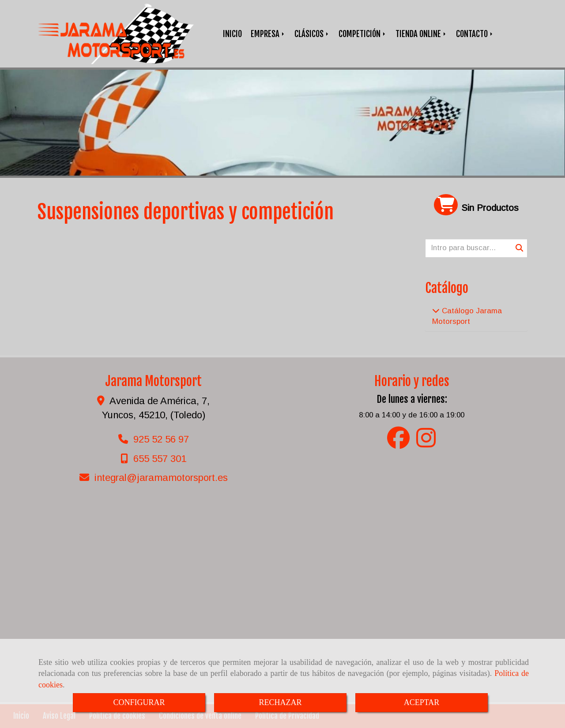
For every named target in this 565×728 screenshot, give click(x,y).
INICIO (232, 34)
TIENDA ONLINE (421, 34)
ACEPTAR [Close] (422, 702)
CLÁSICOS (312, 34)
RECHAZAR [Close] (280, 702)
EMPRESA (268, 34)
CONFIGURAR (139, 702)
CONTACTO (475, 34)
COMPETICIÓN (363, 34)
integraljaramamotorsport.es (161, 478)
